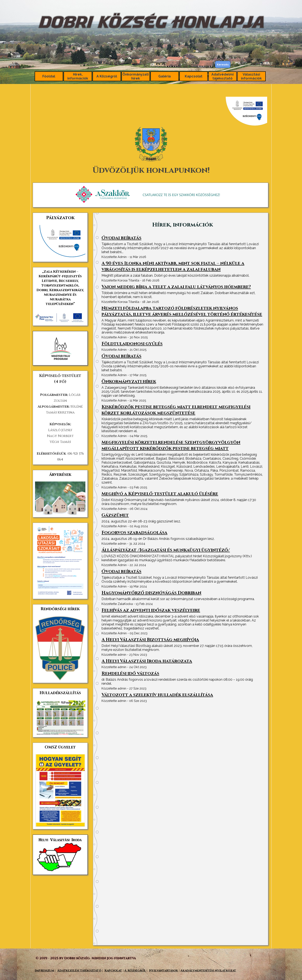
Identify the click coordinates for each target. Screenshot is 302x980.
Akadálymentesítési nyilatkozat (208, 970)
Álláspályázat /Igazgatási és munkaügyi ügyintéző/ (166, 550)
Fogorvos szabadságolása (134, 533)
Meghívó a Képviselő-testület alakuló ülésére (160, 494)
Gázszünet (115, 515)
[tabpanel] (151, 136)
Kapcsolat (194, 76)
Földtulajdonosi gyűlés (132, 344)
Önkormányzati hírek (129, 381)
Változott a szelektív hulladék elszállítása (157, 695)
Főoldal (49, 76)
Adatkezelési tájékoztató (79, 970)
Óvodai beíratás (121, 238)
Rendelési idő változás (130, 673)
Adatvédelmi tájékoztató (223, 76)
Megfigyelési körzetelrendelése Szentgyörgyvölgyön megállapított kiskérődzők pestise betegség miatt (171, 445)
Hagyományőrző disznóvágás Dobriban (151, 593)
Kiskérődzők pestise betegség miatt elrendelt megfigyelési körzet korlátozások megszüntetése (176, 410)
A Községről (107, 76)
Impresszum (44, 970)
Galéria (165, 76)
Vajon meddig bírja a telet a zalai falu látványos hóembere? (176, 287)
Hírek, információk (78, 76)
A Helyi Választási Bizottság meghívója (150, 640)
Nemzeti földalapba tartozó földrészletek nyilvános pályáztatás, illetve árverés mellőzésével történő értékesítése (182, 311)
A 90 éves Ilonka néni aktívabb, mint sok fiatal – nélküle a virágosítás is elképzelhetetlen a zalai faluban (173, 266)
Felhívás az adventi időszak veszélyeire (151, 610)
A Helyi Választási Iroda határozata (147, 661)
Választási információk (251, 76)
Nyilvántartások (163, 970)
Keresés (223, 64)
